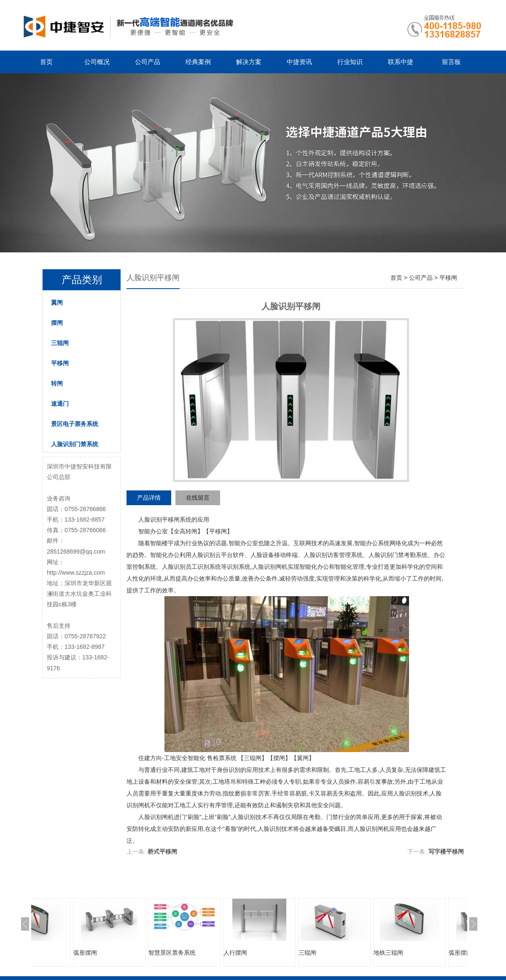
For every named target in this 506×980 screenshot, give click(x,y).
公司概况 (97, 62)
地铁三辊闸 (55, 953)
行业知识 (350, 62)
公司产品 (148, 62)
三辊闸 (60, 343)
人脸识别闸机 (270, 567)
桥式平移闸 (162, 851)
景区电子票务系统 (75, 424)
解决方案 (249, 62)
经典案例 (198, 62)
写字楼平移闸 (446, 851)
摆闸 (57, 323)
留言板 (451, 62)
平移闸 (60, 363)
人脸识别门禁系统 (75, 444)
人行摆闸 (277, 953)
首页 (46, 62)
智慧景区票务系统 (214, 953)
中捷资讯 (299, 62)
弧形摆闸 (127, 953)
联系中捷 (401, 62)
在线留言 (198, 498)
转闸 (57, 383)
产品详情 (149, 498)
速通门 (60, 404)
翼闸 (57, 303)
